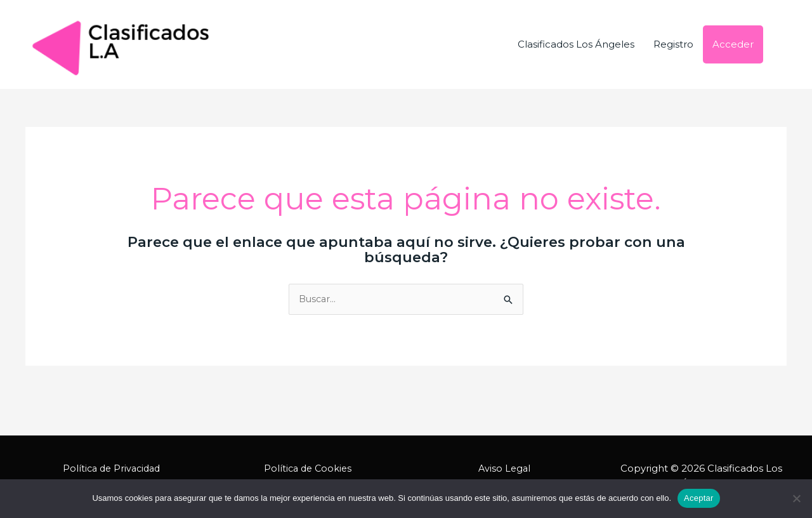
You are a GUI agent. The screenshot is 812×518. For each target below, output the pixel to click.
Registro (673, 44)
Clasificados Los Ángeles (576, 44)
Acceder (733, 44)
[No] (796, 498)
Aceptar (699, 498)
